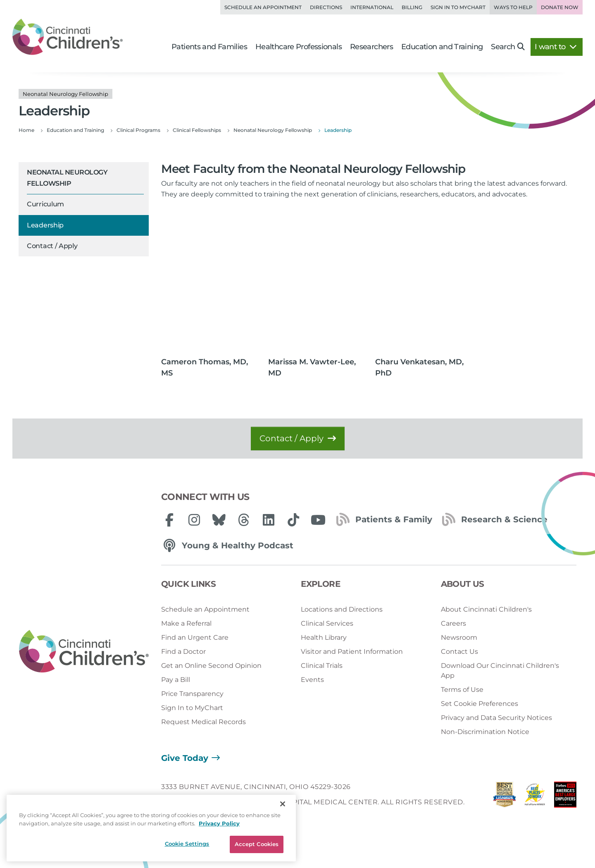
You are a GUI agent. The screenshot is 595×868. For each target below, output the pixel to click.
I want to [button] (556, 47)
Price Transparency (192, 694)
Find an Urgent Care (195, 637)
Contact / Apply (52, 246)
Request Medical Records (203, 722)
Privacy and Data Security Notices (496, 718)
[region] (151, 828)
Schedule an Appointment (263, 7)
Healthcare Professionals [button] (299, 47)
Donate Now (560, 7)
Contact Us (459, 652)
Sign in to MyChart (458, 7)
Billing (412, 7)
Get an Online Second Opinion (211, 666)
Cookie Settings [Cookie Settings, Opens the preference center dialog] (187, 844)
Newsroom (459, 637)
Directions (326, 7)
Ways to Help (513, 7)
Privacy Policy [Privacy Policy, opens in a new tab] (219, 823)
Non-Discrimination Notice (485, 732)
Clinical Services (327, 623)
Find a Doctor (183, 652)
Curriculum (45, 204)
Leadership (45, 225)
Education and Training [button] (442, 47)
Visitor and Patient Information (352, 652)
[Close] (283, 804)
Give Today (185, 758)
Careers (453, 623)
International (372, 7)
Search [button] (508, 47)
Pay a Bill (176, 680)
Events (312, 680)
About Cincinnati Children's (486, 609)
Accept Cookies (257, 844)
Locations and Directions (342, 609)
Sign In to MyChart (192, 708)
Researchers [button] (371, 47)
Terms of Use (462, 690)
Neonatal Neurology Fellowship (67, 178)
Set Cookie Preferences (480, 704)
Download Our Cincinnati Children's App (500, 671)
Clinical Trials (322, 666)
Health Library (324, 637)
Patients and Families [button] (209, 47)
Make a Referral (186, 623)
